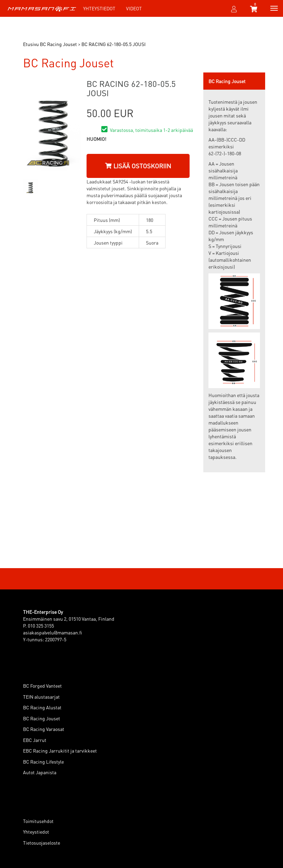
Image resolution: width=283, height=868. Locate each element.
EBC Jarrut (35, 740)
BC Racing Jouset (42, 718)
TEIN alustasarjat (41, 697)
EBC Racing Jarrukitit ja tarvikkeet (60, 751)
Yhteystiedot (99, 8)
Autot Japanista (40, 772)
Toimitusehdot (38, 821)
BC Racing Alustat (42, 707)
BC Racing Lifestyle (43, 762)
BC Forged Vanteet (42, 686)
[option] (30, 186)
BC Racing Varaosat (44, 729)
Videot (134, 8)
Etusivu (31, 44)
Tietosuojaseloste (42, 843)
